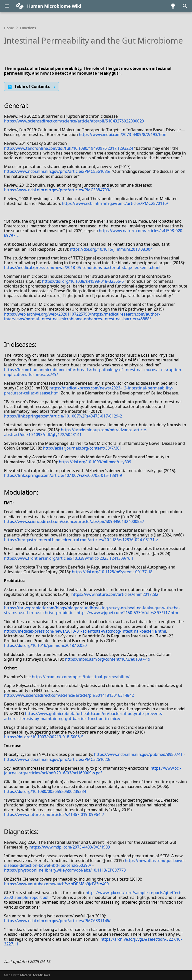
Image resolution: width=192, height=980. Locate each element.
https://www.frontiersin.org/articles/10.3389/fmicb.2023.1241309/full (68, 558)
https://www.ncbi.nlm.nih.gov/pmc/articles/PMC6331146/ (57, 921)
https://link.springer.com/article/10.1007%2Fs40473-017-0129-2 (63, 416)
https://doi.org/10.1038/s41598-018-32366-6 (83, 281)
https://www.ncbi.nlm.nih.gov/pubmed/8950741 (138, 754)
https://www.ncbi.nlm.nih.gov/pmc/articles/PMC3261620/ (57, 759)
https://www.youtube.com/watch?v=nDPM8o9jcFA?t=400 (56, 884)
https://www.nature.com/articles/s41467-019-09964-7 (54, 814)
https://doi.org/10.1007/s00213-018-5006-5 (44, 737)
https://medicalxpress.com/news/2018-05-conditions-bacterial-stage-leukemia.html (82, 267)
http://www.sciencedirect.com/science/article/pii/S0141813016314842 (69, 695)
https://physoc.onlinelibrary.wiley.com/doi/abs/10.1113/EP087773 (65, 870)
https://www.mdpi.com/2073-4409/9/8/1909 (70, 847)
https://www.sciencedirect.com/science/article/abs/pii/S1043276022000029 (74, 121)
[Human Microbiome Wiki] (20, 6)
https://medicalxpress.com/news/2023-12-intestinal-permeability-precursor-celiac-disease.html (89, 390)
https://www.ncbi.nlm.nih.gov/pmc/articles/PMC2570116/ (115, 203)
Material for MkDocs (35, 975)
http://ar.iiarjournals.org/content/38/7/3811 (83, 448)
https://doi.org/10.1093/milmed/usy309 (95, 462)
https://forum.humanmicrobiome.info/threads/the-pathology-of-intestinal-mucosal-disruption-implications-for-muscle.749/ (93, 372)
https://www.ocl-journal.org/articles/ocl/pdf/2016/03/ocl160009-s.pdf (93, 771)
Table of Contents (32, 86)
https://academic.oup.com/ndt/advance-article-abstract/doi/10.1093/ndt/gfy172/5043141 (76, 432)
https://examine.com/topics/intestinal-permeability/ (81, 677)
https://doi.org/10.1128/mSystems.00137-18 (112, 572)
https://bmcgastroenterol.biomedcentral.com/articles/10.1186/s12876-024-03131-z (81, 540)
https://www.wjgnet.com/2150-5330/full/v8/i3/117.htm (127, 613)
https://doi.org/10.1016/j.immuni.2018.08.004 (111, 249)
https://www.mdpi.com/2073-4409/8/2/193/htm (122, 134)
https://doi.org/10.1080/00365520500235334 (45, 791)
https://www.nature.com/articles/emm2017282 (115, 594)
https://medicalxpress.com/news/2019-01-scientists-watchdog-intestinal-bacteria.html (85, 631)
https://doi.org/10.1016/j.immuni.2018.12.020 (45, 645)
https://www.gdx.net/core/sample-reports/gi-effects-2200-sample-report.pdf (94, 895)
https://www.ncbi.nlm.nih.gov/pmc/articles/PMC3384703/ (57, 190)
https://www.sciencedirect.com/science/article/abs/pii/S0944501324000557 (74, 521)
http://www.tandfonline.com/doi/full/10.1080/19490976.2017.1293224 (68, 148)
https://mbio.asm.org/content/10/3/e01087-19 (108, 659)
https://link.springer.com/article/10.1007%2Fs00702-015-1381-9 (63, 475)
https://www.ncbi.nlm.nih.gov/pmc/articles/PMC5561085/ (57, 171)
